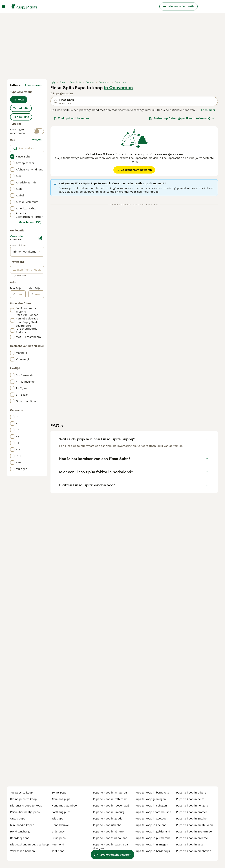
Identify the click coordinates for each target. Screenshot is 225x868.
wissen (37, 140)
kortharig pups (61, 812)
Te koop (19, 100)
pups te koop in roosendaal (111, 806)
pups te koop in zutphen (192, 819)
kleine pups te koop (23, 799)
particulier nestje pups (25, 812)
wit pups (57, 819)
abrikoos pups (61, 799)
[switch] (39, 131)
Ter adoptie (21, 108)
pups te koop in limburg (109, 812)
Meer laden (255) (30, 222)
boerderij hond (20, 838)
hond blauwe (60, 825)
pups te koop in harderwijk (152, 851)
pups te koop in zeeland (151, 825)
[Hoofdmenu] (4, 6)
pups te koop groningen (150, 799)
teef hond (58, 851)
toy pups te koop (21, 793)
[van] (20, 294)
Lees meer (208, 110)
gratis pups (18, 819)
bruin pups (59, 838)
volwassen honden (22, 851)
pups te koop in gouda (108, 819)
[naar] (39, 294)
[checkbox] (12, 157)
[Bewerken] (40, 238)
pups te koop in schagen (151, 806)
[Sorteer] (182, 118)
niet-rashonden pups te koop (29, 845)
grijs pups (58, 832)
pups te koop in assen (191, 845)
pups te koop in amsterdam (111, 793)
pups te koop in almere (108, 832)
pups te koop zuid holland (110, 838)
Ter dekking (21, 117)
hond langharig (20, 832)
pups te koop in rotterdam (110, 799)
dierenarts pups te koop (26, 806)
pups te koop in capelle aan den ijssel (111, 846)
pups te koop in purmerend (153, 838)
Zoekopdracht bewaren (71, 118)
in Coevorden (118, 88)
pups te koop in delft (190, 799)
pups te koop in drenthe (192, 838)
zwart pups (59, 793)
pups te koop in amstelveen (195, 825)
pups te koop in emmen (192, 812)
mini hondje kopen (22, 825)
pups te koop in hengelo (192, 806)
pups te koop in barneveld (152, 793)
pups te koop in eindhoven (194, 851)
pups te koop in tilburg (191, 793)
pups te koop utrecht (107, 825)
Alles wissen (33, 85)
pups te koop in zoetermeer (195, 832)
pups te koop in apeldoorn (152, 819)
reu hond (58, 845)
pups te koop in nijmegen (151, 845)
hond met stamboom (65, 806)
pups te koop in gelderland (152, 832)
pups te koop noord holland (153, 812)
